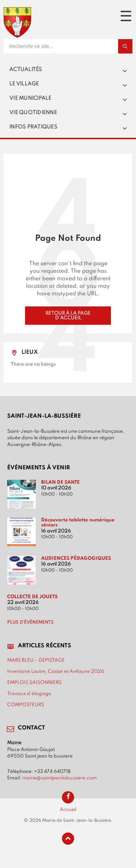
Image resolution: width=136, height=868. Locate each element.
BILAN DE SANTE (60, 482)
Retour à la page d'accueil (68, 315)
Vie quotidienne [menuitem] (33, 113)
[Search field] (68, 46)
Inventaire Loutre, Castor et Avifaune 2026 (56, 671)
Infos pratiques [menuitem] (33, 127)
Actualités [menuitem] (26, 70)
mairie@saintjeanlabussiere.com (59, 778)
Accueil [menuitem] (68, 810)
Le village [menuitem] (24, 84)
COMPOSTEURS (26, 705)
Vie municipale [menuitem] (30, 98)
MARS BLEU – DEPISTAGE (36, 660)
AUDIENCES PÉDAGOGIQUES (76, 558)
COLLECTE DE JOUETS (32, 597)
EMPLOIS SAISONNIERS (34, 682)
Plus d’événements (30, 623)
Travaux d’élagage (29, 694)
